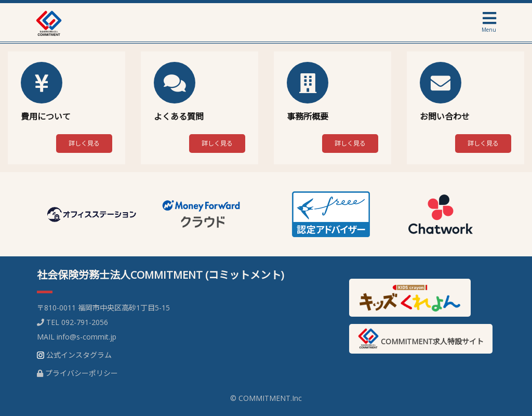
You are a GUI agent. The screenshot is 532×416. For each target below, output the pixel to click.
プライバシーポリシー (82, 373)
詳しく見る (84, 143)
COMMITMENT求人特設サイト (421, 339)
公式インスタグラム (79, 355)
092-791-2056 (85, 322)
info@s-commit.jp (87, 337)
